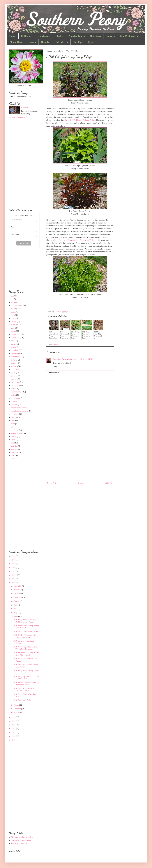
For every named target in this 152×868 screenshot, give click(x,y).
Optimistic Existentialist (63, 359)
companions (16, 334)
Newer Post (51, 483)
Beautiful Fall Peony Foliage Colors (80, 120)
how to (14, 379)
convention (15, 337)
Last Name (15, 235)
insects (14, 389)
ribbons (14, 417)
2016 (14, 583)
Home (13, 36)
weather (14, 449)
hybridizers (15, 382)
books (13, 312)
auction (14, 302)
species (14, 437)
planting (14, 401)
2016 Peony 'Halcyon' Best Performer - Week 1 (24, 689)
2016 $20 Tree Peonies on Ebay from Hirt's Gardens (25, 636)
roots (13, 421)
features (14, 360)
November (18, 590)
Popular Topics (77, 36)
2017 (14, 579)
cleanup (14, 325)
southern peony (17, 433)
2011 (14, 733)
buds (13, 315)
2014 (14, 721)
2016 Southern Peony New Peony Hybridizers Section (26, 684)
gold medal (15, 369)
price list (14, 405)
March (17, 705)
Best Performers (129, 36)
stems (13, 440)
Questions (95, 36)
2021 (14, 564)
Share (49, 309)
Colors (32, 42)
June (16, 609)
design (14, 344)
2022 (14, 560)
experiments (16, 357)
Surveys (110, 36)
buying (14, 318)
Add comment (53, 373)
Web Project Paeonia (19, 844)
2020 (14, 568)
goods (13, 373)
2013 (14, 725)
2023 (14, 556)
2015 (14, 717)
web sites (15, 453)
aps (12, 296)
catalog (14, 322)
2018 (14, 575)
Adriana (25, 107)
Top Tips (78, 42)
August (17, 601)
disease (14, 347)
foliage (55, 344)
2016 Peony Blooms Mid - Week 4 (26, 631)
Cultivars (26, 36)
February (17, 709)
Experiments (44, 36)
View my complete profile (19, 117)
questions (15, 414)
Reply (55, 367)
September (18, 597)
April (16, 616)
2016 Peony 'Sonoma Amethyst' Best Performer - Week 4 (25, 621)
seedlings (15, 430)
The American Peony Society (22, 837)
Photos (59, 36)
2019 (14, 571)
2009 (14, 740)
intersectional (16, 392)
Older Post (109, 483)
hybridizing (16, 385)
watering (14, 446)
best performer (17, 306)
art (12, 299)
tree (13, 443)
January (17, 713)
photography (16, 398)
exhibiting (15, 353)
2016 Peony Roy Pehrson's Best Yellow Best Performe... (25, 648)
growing (14, 376)
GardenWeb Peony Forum (21, 840)
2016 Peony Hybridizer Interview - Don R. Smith (26, 678)
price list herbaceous (19, 408)
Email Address (16, 220)
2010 (14, 736)
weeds (14, 456)
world (13, 459)
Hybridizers (61, 42)
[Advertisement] (80, 454)
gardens (14, 366)
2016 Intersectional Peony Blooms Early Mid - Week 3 (26, 654)
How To (45, 42)
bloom (14, 309)
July (16, 605)
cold (13, 328)
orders (14, 395)
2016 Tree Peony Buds (22, 700)
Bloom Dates (16, 42)
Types (91, 42)
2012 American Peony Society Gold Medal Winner (75, 240)
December (18, 586)
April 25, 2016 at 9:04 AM (83, 359)
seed (13, 427)
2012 (14, 729)
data (13, 341)
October (17, 594)
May (16, 613)
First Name (15, 227)
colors (13, 331)
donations (15, 350)
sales (13, 424)
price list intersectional (20, 411)
